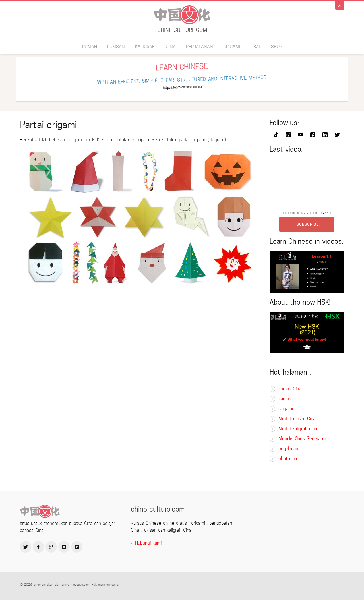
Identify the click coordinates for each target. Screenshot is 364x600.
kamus (285, 399)
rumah (90, 47)
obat (256, 47)
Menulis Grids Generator (302, 439)
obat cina (288, 459)
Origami (232, 47)
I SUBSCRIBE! (307, 224)
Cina (171, 47)
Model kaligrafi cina (298, 429)
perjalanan (199, 47)
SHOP (277, 47)
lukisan (116, 47)
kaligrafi (145, 47)
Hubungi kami (148, 543)
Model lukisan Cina (297, 419)
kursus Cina (290, 389)
